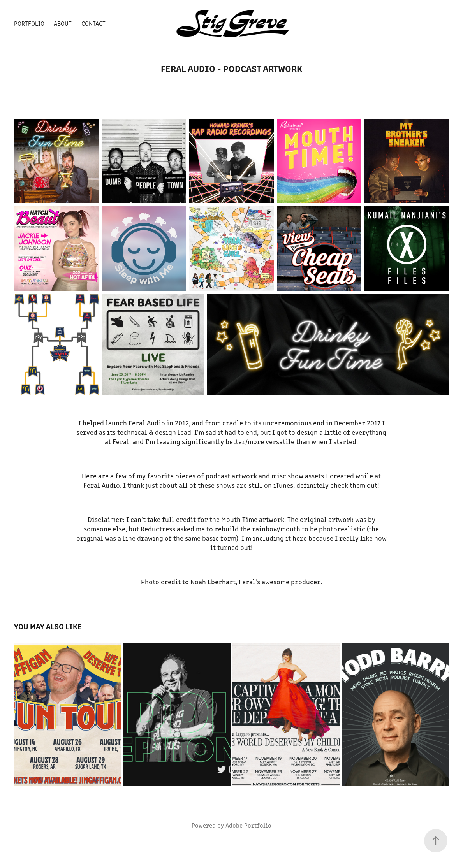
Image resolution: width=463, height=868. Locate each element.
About (63, 23)
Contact (93, 23)
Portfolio (29, 23)
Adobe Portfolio (248, 825)
